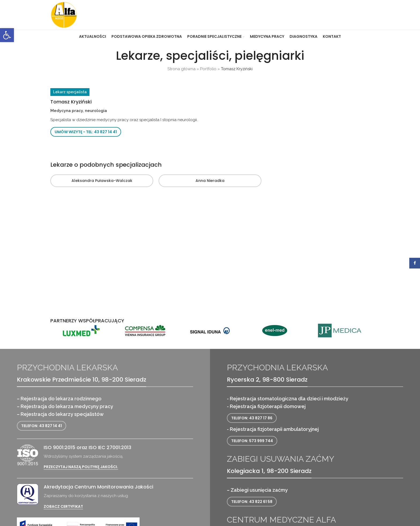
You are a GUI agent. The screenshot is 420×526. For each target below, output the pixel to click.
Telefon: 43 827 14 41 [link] (42, 426)
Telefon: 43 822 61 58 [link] (252, 502)
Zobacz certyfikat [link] (63, 507)
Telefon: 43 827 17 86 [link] (252, 418)
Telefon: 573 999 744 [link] (252, 441)
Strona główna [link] (181, 69)
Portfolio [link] (208, 69)
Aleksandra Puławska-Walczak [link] (102, 181)
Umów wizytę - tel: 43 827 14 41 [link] (86, 132)
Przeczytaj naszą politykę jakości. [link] (81, 467)
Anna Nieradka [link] (210, 181)
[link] (7, 35)
